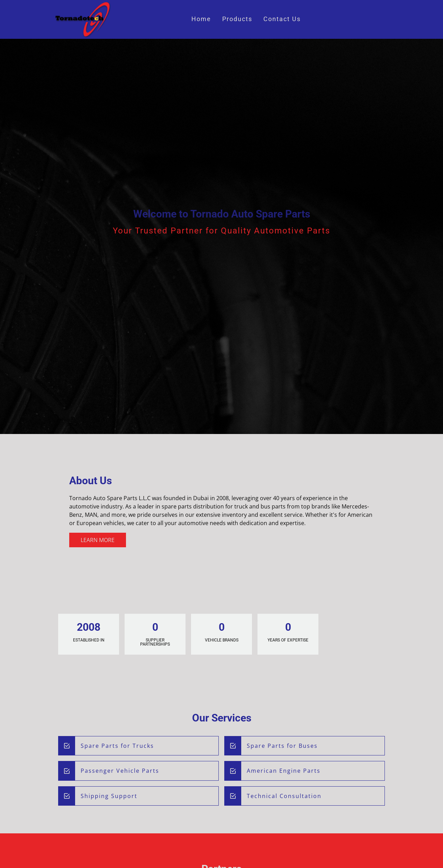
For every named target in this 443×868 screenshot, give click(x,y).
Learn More (98, 540)
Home (201, 19)
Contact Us (282, 19)
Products (237, 19)
